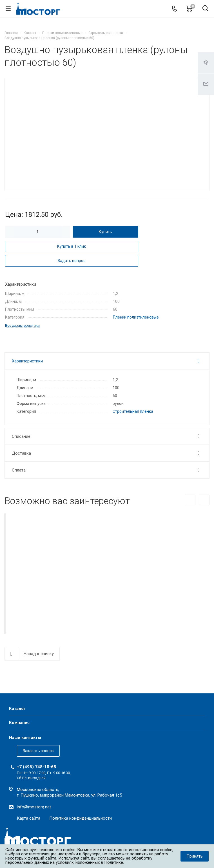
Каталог (17, 709)
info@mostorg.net (34, 807)
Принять (195, 856)
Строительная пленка (133, 411)
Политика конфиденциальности (81, 818)
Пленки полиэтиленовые (136, 317)
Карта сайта (29, 818)
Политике (114, 862)
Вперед (204, 500)
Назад (190, 500)
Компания (19, 723)
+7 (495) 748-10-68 (36, 767)
